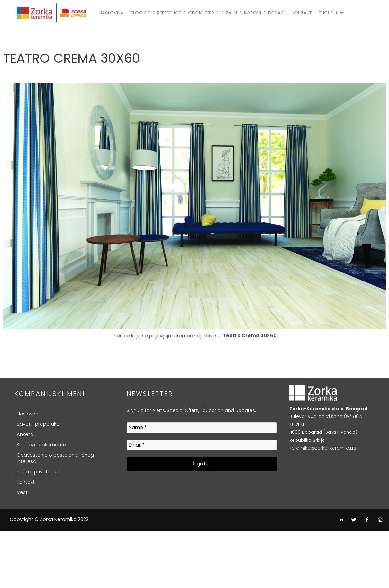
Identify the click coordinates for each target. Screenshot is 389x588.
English (331, 13)
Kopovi (253, 13)
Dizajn (229, 13)
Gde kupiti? (201, 13)
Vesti (23, 492)
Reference (169, 13)
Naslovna (111, 13)
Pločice (140, 13)
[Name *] (202, 428)
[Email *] (202, 445)
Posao (276, 13)
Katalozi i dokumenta (41, 445)
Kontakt (302, 13)
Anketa (25, 434)
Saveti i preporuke (38, 424)
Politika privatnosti (38, 472)
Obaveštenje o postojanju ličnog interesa (55, 458)
